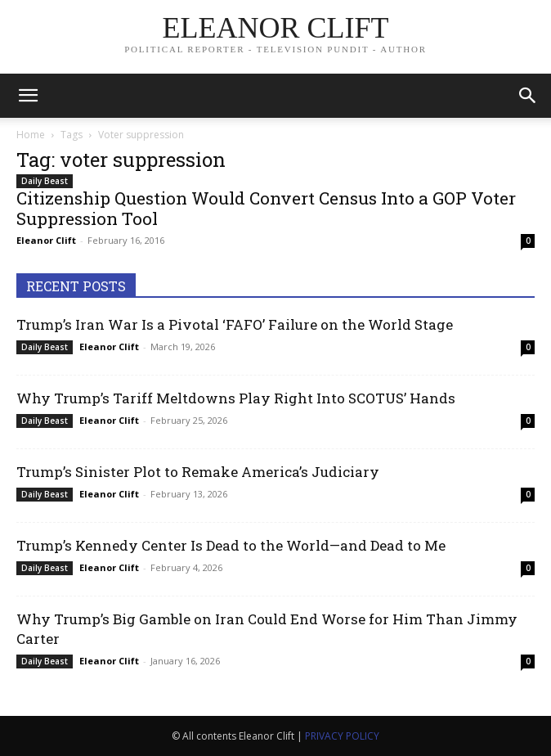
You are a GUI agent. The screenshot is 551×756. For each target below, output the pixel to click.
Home (31, 135)
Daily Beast (45, 181)
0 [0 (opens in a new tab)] (528, 241)
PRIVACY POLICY (342, 736)
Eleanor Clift (46, 240)
